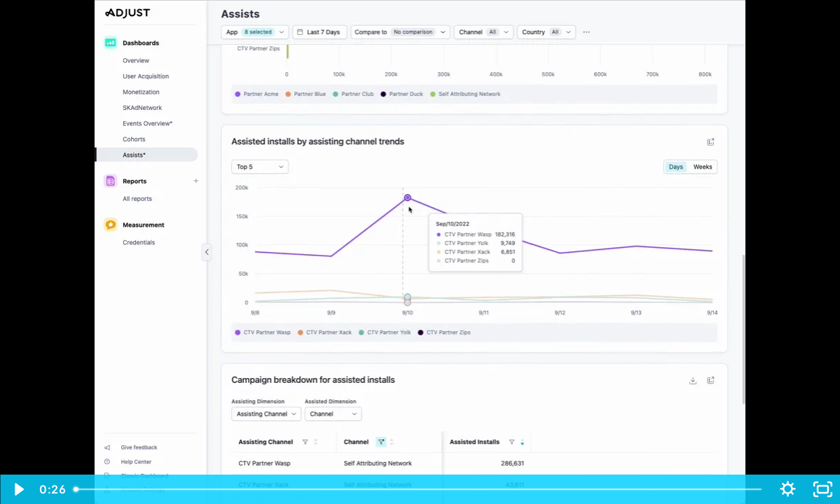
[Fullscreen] (822, 489)
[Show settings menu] (787, 489)
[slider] (419, 489)
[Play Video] (18, 489)
